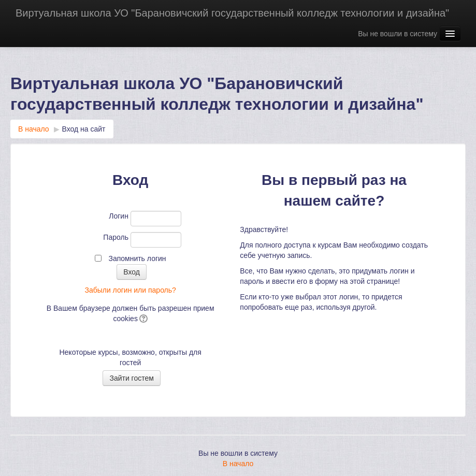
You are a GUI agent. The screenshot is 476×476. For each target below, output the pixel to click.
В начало (34, 129)
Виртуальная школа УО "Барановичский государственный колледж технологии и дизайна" (232, 13)
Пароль (116, 237)
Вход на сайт (84, 129)
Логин (119, 216)
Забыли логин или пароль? (130, 290)
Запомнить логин (137, 258)
